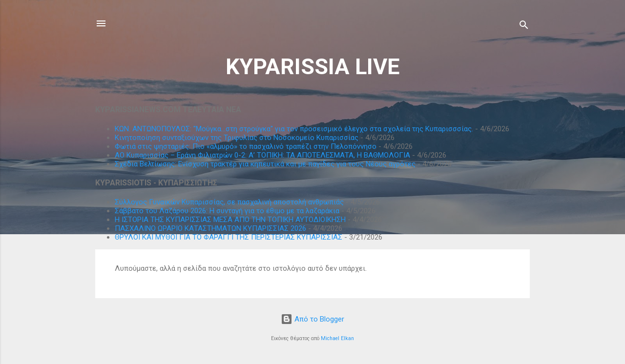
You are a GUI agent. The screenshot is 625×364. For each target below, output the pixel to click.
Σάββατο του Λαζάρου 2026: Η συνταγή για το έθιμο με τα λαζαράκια (227, 211)
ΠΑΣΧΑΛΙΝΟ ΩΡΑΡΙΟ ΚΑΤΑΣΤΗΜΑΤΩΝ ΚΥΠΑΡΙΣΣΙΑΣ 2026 (210, 228)
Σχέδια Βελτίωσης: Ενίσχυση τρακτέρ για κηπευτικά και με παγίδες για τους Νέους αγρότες (265, 164)
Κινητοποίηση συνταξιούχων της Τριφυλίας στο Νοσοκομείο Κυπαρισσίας (237, 138)
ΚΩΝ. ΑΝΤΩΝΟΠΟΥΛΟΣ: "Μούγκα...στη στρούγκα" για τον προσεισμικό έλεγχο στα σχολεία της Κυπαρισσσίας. (294, 129)
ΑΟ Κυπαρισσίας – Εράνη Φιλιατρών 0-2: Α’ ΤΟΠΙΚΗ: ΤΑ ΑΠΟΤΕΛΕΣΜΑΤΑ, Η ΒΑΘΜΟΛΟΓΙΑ (262, 155)
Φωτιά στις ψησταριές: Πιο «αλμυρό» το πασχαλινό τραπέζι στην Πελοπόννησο (246, 146)
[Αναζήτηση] (524, 27)
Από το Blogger (312, 319)
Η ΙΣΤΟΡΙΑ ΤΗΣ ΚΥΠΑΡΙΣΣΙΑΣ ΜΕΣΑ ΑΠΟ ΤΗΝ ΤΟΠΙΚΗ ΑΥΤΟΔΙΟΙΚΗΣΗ (230, 220)
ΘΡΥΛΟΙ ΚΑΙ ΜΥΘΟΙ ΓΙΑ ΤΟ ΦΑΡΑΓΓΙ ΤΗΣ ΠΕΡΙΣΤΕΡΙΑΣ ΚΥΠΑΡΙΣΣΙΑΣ (229, 237)
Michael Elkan (337, 338)
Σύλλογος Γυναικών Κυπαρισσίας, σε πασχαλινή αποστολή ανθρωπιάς (229, 202)
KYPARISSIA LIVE (312, 67)
